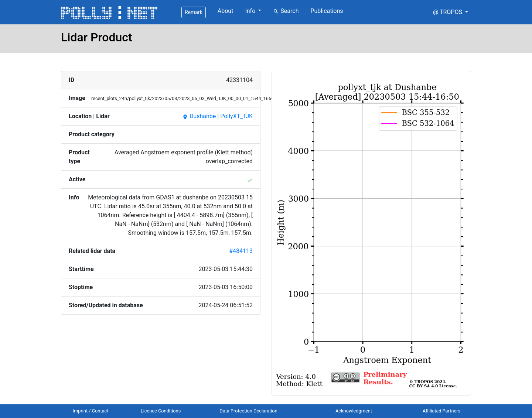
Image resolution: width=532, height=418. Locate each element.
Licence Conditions (161, 411)
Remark (194, 12)
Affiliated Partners (441, 411)
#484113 (241, 251)
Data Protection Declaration (248, 411)
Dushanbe (199, 116)
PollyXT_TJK (236, 116)
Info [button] (251, 11)
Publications (327, 11)
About (226, 11)
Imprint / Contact (91, 411)
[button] (451, 12)
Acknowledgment (354, 411)
